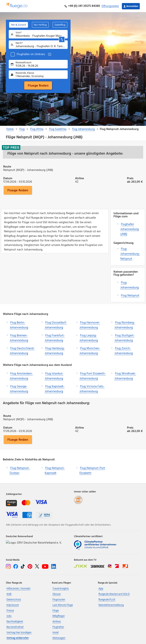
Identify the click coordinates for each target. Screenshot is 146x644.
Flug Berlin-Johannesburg (19, 325)
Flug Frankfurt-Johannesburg (55, 338)
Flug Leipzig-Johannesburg (89, 338)
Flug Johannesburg (130, 285)
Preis (130, 178)
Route (7, 166)
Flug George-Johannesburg (19, 389)
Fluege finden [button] (18, 190)
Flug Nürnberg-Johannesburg (125, 325)
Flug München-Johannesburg (90, 351)
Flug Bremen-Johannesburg (19, 338)
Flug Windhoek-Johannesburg (125, 376)
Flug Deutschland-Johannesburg (22, 351)
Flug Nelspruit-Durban (20, 471)
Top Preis (11, 148)
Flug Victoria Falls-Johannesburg (92, 389)
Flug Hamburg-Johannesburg (55, 351)
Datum (8, 178)
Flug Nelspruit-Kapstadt (55, 471)
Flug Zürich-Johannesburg (124, 351)
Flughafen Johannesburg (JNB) (130, 229)
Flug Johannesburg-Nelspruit (130, 254)
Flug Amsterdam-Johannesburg (21, 376)
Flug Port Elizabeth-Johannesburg (93, 376)
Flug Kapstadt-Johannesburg (55, 389)
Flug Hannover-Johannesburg (90, 325)
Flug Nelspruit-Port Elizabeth (92, 471)
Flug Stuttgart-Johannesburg (125, 338)
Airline (79, 178)
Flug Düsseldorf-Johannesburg (56, 325)
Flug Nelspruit (130, 296)
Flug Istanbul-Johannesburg (54, 376)
